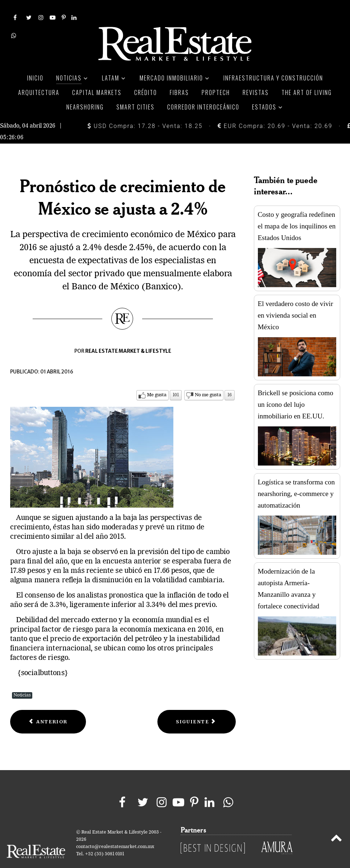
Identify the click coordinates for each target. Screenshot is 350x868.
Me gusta (157, 379)
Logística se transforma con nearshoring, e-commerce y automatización (297, 478)
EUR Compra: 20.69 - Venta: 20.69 (275, 110)
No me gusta (208, 379)
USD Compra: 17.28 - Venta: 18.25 (145, 110)
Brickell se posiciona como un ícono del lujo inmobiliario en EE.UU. (296, 388)
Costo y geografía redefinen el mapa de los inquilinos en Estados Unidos (297, 210)
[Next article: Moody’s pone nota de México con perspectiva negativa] (196, 705)
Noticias (22, 679)
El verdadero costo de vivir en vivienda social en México (296, 299)
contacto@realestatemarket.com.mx (115, 830)
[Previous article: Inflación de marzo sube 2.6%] (48, 705)
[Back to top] (336, 823)
